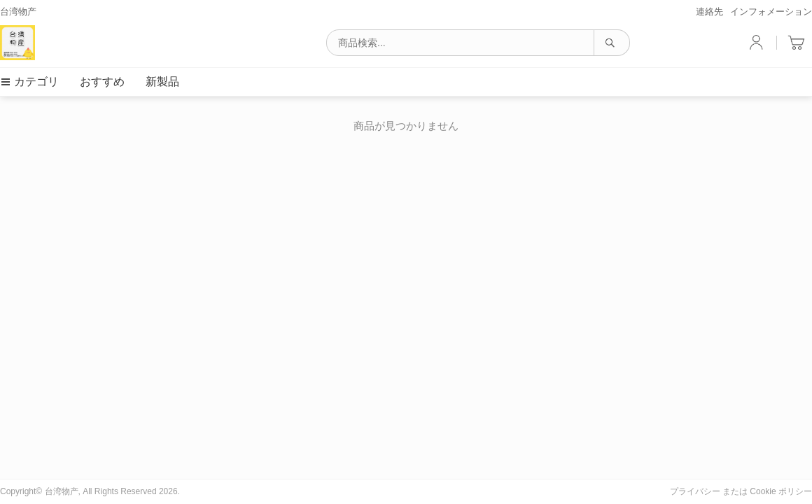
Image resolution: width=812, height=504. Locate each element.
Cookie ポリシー (781, 491)
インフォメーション (771, 12)
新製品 (162, 82)
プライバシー (695, 491)
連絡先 (709, 12)
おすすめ (102, 82)
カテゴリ (29, 82)
